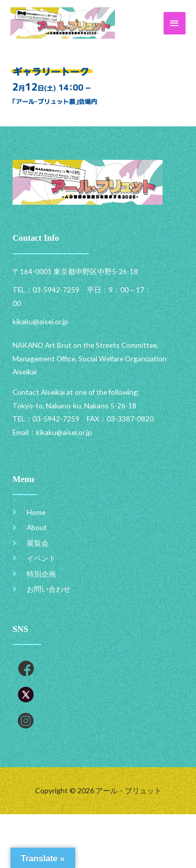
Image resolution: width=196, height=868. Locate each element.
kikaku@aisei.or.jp (64, 432)
